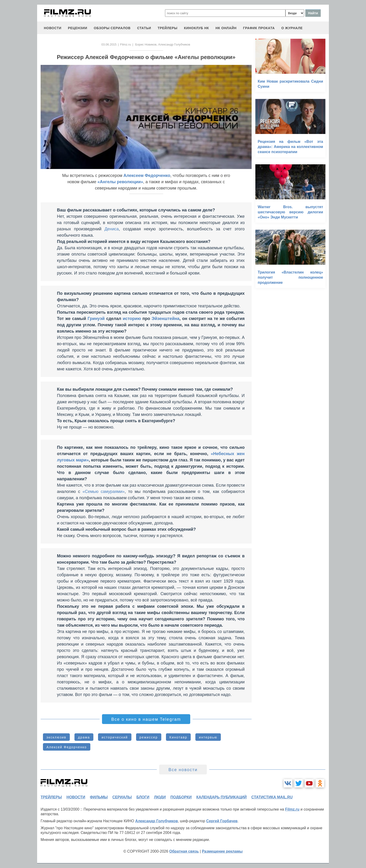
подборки (181, 797)
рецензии (78, 28)
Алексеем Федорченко (147, 176)
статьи (144, 28)
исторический (115, 737)
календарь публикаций (222, 797)
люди (160, 797)
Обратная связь (184, 851)
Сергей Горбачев (222, 821)
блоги (143, 797)
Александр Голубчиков (157, 821)
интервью (208, 737)
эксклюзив (56, 737)
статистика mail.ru (272, 797)
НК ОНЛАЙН (226, 28)
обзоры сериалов (112, 28)
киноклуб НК (196, 28)
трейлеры (167, 28)
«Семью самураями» (104, 492)
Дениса (112, 229)
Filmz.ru (126, 44)
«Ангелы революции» (120, 182)
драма (84, 737)
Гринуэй (96, 319)
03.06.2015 (109, 44)
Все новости (183, 770)
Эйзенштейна (166, 319)
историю (132, 319)
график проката (259, 28)
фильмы (99, 797)
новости (53, 28)
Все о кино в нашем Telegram (146, 719)
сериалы (122, 797)
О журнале (292, 28)
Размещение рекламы (222, 851)
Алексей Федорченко (67, 747)
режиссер (149, 737)
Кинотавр (178, 737)
